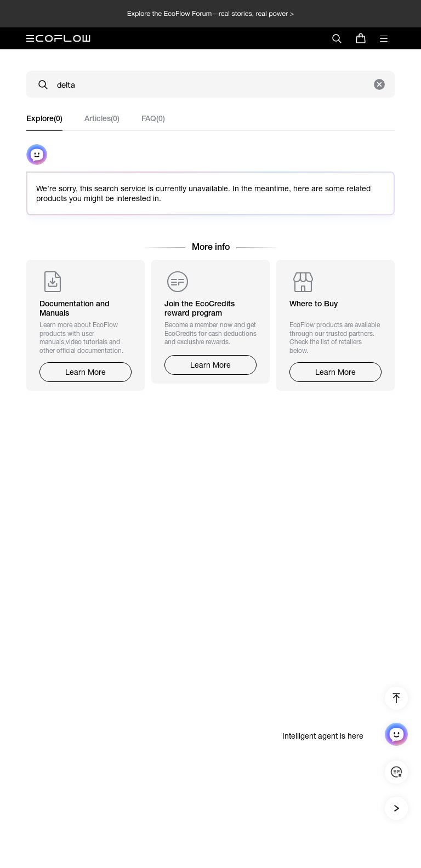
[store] (361, 38)
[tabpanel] (210, 186)
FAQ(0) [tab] (153, 118)
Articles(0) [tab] (102, 118)
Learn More (86, 372)
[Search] (210, 84)
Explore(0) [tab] (44, 118)
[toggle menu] (384, 38)
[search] (337, 38)
